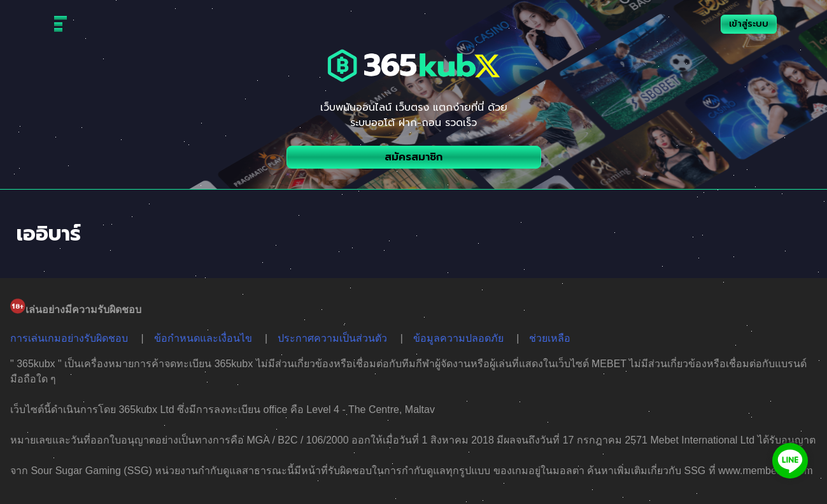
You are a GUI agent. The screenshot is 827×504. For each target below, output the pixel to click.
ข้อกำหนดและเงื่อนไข (203, 338)
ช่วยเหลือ (550, 338)
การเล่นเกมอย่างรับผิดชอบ (69, 338)
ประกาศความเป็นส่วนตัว (332, 338)
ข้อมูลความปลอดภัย (458, 338)
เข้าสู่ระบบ (749, 24)
